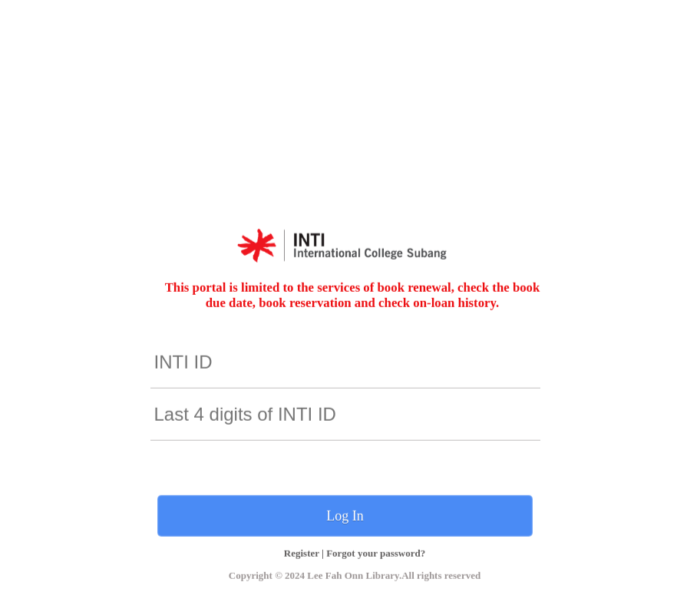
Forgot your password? (376, 552)
